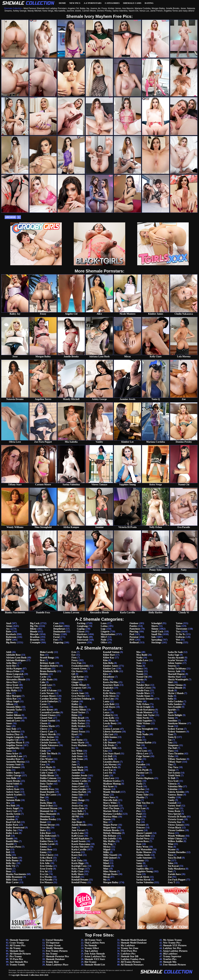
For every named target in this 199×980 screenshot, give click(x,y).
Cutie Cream (47, 773)
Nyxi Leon (142, 751)
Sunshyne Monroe (177, 723)
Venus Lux (173, 808)
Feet (56, 640)
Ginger (75, 682)
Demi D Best (46, 806)
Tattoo (179, 623)
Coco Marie (46, 767)
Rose (139, 844)
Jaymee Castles (79, 781)
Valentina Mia (175, 786)
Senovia (172, 666)
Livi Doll (108, 756)
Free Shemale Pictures (174, 965)
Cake (43, 682)
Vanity (171, 800)
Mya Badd (142, 655)
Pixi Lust (141, 808)
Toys (178, 632)
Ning (139, 732)
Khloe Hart (109, 655)
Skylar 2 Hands (176, 693)
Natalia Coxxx (144, 688)
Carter (43, 704)
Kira (106, 674)
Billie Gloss (12, 880)
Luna (106, 775)
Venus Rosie (174, 811)
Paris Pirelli (142, 770)
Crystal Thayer (48, 770)
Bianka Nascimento (16, 874)
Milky (106, 852)
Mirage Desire (110, 874)
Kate (74, 858)
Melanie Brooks (111, 830)
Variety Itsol (174, 806)
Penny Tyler (142, 795)
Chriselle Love (47, 740)
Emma (43, 847)
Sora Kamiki (174, 707)
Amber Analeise (14, 718)
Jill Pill (75, 817)
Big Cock (35, 623)
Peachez (140, 789)
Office (104, 643)
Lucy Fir (108, 773)
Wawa (171, 833)
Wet (178, 640)
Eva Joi (44, 871)
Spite (170, 712)
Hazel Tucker (78, 712)
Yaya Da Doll (175, 858)
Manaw (107, 789)
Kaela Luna (78, 833)
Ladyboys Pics (128, 954)
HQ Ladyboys (170, 954)
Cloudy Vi (45, 762)
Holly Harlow (78, 721)
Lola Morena (110, 765)
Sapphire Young (144, 871)
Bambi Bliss (12, 841)
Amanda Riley (13, 707)
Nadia (139, 658)
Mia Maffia (109, 841)
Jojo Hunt (77, 822)
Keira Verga (78, 869)
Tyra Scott (173, 781)
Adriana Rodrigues (16, 660)
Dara (43, 800)
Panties (133, 626)
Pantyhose (135, 629)
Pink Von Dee (143, 803)
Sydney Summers (177, 732)
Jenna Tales (78, 795)
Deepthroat (59, 629)
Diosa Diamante (48, 814)
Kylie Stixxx (109, 696)
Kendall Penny (79, 882)
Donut (43, 822)
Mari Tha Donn (111, 808)
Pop (138, 819)
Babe (9, 632)
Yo (169, 860)
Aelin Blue (11, 663)
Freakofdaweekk (80, 666)
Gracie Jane (78, 693)
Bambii (10, 844)
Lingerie (105, 632)
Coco (43, 765)
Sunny (171, 718)
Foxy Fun (76, 663)
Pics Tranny (16, 956)
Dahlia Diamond (48, 781)
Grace (75, 690)
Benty (9, 869)
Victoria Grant (175, 819)
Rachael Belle (143, 836)
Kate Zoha (77, 860)
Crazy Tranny (17, 943)
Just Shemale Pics (19, 962)
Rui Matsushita (144, 850)
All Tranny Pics (17, 945)
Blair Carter (12, 882)
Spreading (157, 640)
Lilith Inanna (110, 737)
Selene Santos (175, 663)
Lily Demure (110, 743)
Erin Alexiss (46, 860)
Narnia (140, 680)
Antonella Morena (15, 762)
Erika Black (46, 858)
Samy (139, 863)
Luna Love (109, 778)
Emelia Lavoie (47, 844)
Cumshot (58, 626)
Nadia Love (142, 660)
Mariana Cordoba (112, 814)
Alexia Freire (13, 688)
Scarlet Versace (176, 660)
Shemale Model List (95, 965)
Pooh (139, 817)
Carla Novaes (47, 693)
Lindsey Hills (110, 748)
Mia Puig (108, 844)
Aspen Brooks (13, 781)
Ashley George (13, 775)
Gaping (81, 629)
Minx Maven (110, 871)
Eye (74, 655)
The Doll (172, 748)
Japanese (81, 643)
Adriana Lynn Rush (16, 658)
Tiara (171, 751)
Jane (74, 765)
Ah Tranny (15, 948)
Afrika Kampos (14, 669)
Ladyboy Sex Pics (172, 948)
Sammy (140, 860)
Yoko (170, 863)
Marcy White (110, 803)
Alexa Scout (12, 685)
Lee (105, 710)
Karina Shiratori (80, 847)
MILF (104, 637)
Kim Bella (108, 663)
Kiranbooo (109, 677)
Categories (112, 3)
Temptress (173, 745)
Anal (8, 623)
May (105, 822)
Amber (10, 712)
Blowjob (34, 634)
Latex (104, 623)
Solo (154, 637)
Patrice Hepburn (145, 778)
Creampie (35, 643)
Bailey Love (12, 833)
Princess (141, 828)
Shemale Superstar (19, 940)
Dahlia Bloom (47, 775)
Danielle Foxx (47, 789)
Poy (138, 822)
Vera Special (174, 814)
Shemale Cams (132, 3)
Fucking (81, 623)
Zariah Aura (174, 874)
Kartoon (76, 852)
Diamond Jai (47, 811)
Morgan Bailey (111, 882)
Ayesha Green (13, 814)
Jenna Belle (77, 784)
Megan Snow (110, 828)
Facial (57, 637)
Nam (139, 663)
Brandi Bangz (47, 658)
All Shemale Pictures (20, 954)
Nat (138, 682)
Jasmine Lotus (79, 778)
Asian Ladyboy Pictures (175, 951)
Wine (171, 844)
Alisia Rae (11, 699)
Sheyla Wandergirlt (178, 680)
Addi (9, 652)
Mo (105, 880)
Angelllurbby (13, 748)
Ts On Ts (180, 634)
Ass (8, 629)
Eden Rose (45, 833)
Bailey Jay (11, 830)
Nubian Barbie (144, 743)
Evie (74, 652)
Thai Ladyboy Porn (95, 943)
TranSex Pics (170, 959)
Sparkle (172, 710)
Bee (8, 850)
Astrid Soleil (12, 784)
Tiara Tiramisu (176, 754)
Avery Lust (12, 811)
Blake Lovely (47, 652)
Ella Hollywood (48, 836)
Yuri (170, 871)
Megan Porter (110, 825)
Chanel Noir (46, 718)
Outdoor (134, 623)
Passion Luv (142, 773)
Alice (9, 693)
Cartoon (44, 707)
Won (170, 847)
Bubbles (44, 674)
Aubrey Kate (13, 789)
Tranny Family (17, 965)
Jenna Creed (78, 786)
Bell (8, 852)
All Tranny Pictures (131, 962)
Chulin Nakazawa (49, 745)
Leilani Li (108, 715)
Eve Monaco (46, 882)
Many (106, 795)
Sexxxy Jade (174, 671)
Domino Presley (48, 819)
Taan (170, 734)
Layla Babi (109, 704)
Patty (139, 781)
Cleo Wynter (46, 759)
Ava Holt (11, 806)
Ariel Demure (13, 767)
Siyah (171, 690)
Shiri (170, 682)
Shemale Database (55, 959)
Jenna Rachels (79, 792)
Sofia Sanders (175, 704)
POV (132, 640)
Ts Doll (171, 778)
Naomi (140, 674)
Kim (105, 660)
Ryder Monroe (144, 852)
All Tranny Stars (93, 940)
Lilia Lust (108, 734)
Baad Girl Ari (13, 822)
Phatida (140, 797)
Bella (9, 855)
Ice (73, 737)
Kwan (106, 690)
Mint (106, 869)
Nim (138, 726)
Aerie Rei (11, 666)
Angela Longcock (15, 737)
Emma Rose (46, 850)
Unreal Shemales (54, 940)
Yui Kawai (173, 866)
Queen (140, 830)
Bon (42, 655)
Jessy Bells (77, 811)
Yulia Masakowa (176, 869)
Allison (10, 704)
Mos (138, 652)
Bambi (9, 839)
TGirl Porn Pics (129, 951)
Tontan (171, 770)
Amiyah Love (13, 721)
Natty (139, 701)
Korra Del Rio (110, 682)
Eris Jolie (45, 863)
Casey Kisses (47, 710)
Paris (139, 767)
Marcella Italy (110, 800)
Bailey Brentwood (15, 828)
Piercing (134, 632)
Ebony (57, 634)
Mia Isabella (109, 839)
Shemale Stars (17, 951)
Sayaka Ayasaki (176, 658)
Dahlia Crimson (48, 778)
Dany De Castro (48, 795)
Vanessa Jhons (175, 795)
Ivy (73, 748)
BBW (9, 640)
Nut (138, 745)
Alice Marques (13, 696)
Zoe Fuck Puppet (177, 880)
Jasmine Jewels (79, 775)
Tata (170, 743)
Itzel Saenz (77, 740)
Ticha (171, 756)
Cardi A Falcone (48, 690)
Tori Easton (174, 773)
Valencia (172, 784)
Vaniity (171, 797)
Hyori (75, 734)
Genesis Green (79, 669)
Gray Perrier (78, 696)
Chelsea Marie (47, 726)
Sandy (139, 866)
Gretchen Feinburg (81, 699)
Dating (149, 3)
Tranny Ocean (53, 945)
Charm (44, 723)
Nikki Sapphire (144, 721)
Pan (138, 762)
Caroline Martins (49, 699)
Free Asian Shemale (95, 954)
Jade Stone (77, 756)
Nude (103, 640)
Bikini (33, 629)
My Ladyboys (128, 945)
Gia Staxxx (77, 671)
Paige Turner (143, 756)
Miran (106, 877)
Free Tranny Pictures (57, 951)
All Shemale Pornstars (132, 965)
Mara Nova (109, 797)
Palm (139, 759)
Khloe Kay (109, 658)
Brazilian (35, 637)
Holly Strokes (78, 726)
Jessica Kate (78, 808)
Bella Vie (11, 866)
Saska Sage (174, 655)
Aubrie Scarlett (14, 795)
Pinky (139, 806)
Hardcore (82, 634)
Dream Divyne (47, 825)
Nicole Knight (143, 707)
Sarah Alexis (143, 877)
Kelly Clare (77, 871)
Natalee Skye (143, 685)
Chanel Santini (48, 721)
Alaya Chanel (13, 677)
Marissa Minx (110, 817)
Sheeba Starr (174, 677)
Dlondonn (45, 817)
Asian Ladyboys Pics (95, 956)
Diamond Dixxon (49, 808)
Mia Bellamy (110, 836)
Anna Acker (12, 754)
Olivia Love (142, 754)
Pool (132, 634)
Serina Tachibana (177, 669)
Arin (8, 770)
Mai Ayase (108, 786)
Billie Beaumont (14, 877)
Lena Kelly (109, 718)
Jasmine (76, 773)
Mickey (107, 847)
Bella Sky (11, 863)
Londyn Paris (110, 767)
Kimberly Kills (111, 671)
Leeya (106, 712)
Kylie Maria (109, 693)
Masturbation (108, 634)
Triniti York (174, 775)
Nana (139, 666)
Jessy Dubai (78, 814)
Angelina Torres (14, 745)
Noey (139, 737)
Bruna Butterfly (48, 671)
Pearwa (140, 792)
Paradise (141, 765)
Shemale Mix (170, 962)
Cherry (44, 729)
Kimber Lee (109, 669)
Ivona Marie (78, 743)
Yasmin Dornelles (177, 852)
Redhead (134, 643)
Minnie (107, 866)
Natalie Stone (143, 696)
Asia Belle (11, 778)
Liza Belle (108, 759)
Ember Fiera (46, 841)
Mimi (106, 860)
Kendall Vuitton (111, 652)
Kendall (76, 877)
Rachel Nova (143, 839)
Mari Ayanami (110, 806)
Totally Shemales (54, 948)
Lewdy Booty (110, 723)
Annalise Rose (13, 759)
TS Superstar (53, 943)
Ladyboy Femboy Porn (133, 959)
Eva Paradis (46, 880)
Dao (42, 797)
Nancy (139, 669)
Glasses (81, 632)
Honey (75, 729)
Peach (139, 786)
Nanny (140, 671)
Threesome (182, 629)
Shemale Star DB (130, 956)
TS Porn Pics (16, 959)
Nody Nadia (142, 734)
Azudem (10, 819)
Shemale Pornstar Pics (57, 956)
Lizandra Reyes (111, 762)
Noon (139, 740)
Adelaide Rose (13, 655)
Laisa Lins (109, 699)
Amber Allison (13, 715)
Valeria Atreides (176, 792)
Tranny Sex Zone (129, 948)
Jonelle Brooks (79, 825)
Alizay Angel (13, 701)
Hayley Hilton (79, 710)
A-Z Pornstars (93, 3)
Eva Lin (44, 874)
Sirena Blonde (175, 688)
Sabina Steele (143, 855)
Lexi (105, 726)
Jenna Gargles (79, 789)
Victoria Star (174, 822)
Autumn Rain (13, 800)
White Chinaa (175, 839)
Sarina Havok (143, 880)
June (74, 828)
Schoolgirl (157, 623)
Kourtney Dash (111, 685)
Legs (103, 629)
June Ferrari (78, 830)
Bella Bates (12, 858)
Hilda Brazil (78, 718)
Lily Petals (109, 745)
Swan (171, 726)
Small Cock (157, 632)
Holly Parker (78, 723)
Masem (107, 819)
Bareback (11, 634)
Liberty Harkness (112, 732)
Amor (9, 723)
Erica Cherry (47, 855)
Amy (8, 726)
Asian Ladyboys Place (57, 965)
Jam (74, 762)
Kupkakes (108, 688)
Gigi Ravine (78, 677)
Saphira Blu (142, 869)
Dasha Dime (46, 803)
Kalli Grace (78, 836)
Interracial (82, 640)
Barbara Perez (13, 847)
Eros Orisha (46, 866)
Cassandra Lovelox (50, 712)
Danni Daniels (47, 792)
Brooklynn (45, 669)
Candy (43, 688)
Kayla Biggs (78, 863)
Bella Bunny (12, 860)
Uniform (180, 637)
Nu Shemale (91, 945)
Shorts (155, 626)
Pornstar (134, 637)
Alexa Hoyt (12, 682)
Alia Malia (11, 690)
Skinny (155, 629)
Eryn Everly (46, 869)
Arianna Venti (13, 765)
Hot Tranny (91, 962)
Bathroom (11, 637)
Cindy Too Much (49, 754)
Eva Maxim (46, 877)
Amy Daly (11, 729)
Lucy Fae (108, 770)
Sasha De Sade (175, 652)
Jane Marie (77, 767)
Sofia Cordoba (175, 701)
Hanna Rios (78, 707)
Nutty (139, 748)
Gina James (78, 680)
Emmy (43, 852)
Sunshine (172, 721)
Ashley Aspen (13, 773)
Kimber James (111, 666)
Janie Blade (78, 770)
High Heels (83, 637)
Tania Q (172, 737)
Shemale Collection (30, 975)
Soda (170, 696)
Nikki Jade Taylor (145, 715)
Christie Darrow (48, 743)
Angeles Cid (12, 740)
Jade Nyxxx (78, 754)
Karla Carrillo (79, 850)
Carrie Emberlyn (49, 701)
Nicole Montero (144, 712)
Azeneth (10, 817)
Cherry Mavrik (48, 734)
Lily (105, 740)
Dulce (43, 830)
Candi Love (46, 685)
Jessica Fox (77, 806)
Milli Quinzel (110, 858)
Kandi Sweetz (79, 841)
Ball (8, 836)
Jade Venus (77, 759)
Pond (139, 814)
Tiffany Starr (175, 762)
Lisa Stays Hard (111, 754)
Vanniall (172, 803)
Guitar (75, 701)
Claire (43, 756)
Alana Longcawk (15, 674)
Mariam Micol (111, 811)
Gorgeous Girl (79, 688)
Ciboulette (45, 748)
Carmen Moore (48, 696)
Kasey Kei (77, 855)
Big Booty (11, 643)
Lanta (106, 701)
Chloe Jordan (47, 737)
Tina (170, 765)
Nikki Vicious (143, 723)
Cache (43, 677)
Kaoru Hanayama (81, 844)
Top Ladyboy (91, 951)
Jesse (74, 803)
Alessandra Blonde (16, 680)
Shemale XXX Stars (95, 959)
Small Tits (157, 634)
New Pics (75, 3)
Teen (178, 626)
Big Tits (34, 626)
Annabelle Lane (14, 756)
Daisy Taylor (46, 784)
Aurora (10, 797)
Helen (75, 715)
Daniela (44, 786)
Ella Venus (45, 839)
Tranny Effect (92, 948)
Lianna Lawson (111, 729)
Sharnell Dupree (176, 674)
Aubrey (10, 786)
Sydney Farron (175, 729)
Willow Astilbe (175, 841)
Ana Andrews (13, 732)
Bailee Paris (12, 825)
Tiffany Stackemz (177, 759)
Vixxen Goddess (176, 830)
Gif (73, 674)
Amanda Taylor (14, 710)
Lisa (105, 751)
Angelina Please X (15, 743)
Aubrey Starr (13, 792)
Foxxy (75, 660)
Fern (74, 658)
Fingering (58, 643)
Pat (138, 775)
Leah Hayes (109, 707)
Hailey (75, 704)
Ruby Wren (142, 847)
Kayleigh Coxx (79, 866)
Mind (106, 863)
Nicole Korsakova (145, 710)
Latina (104, 626)
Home (62, 3)
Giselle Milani (79, 685)
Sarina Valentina (145, 882)
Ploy (138, 811)
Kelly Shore (78, 874)
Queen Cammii (144, 833)
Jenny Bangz (78, 800)
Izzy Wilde (77, 751)
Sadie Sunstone (144, 858)
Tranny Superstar (172, 956)
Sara (139, 874)
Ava (8, 803)
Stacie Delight (175, 715)
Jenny (75, 797)
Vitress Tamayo (176, 825)
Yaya (170, 855)
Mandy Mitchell (111, 792)
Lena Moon (109, 721)
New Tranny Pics (172, 943)
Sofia (170, 699)
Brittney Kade (47, 663)
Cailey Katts (46, 680)
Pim (138, 800)
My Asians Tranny (172, 940)
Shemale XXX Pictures (175, 945)
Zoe (170, 877)
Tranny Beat (52, 962)
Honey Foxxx (78, 732)
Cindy (43, 751)
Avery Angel (12, 808)
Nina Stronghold (145, 729)
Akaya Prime (13, 671)
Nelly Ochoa (143, 704)
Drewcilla (45, 828)
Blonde (34, 632)
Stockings (156, 643)
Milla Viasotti (110, 855)
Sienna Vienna (175, 685)
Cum (56, 623)
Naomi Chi (142, 677)
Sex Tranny (52, 954)
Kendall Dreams (80, 880)
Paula (139, 784)
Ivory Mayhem (79, 745)
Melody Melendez (112, 833)
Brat (42, 660)
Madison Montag (112, 784)
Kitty (106, 680)
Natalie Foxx (143, 690)
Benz (9, 871)
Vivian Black (174, 828)
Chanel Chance (48, 715)
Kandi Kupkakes (80, 839)
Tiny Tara (173, 767)
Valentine (173, 789)
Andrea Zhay (13, 734)
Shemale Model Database (134, 940)
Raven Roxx (142, 841)
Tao (170, 740)
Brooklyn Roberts (49, 666)
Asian (9, 626)
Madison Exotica (112, 781)
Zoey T (171, 882)
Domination (59, 632)
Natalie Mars (143, 693)
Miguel (107, 850)
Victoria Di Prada (177, 817)
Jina (74, 819)
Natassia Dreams (145, 699)
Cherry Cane (47, 732)
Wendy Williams (176, 836)
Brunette (35, 640)
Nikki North (142, 718)
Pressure (141, 825)
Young (179, 643)
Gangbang (82, 626)
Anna (9, 751)
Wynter (172, 850)
